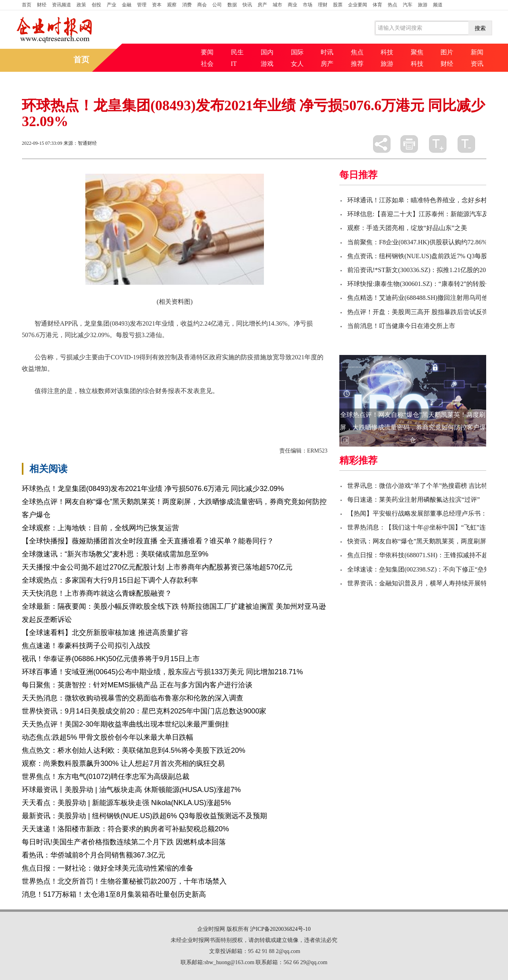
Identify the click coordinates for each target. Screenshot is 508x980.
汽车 (408, 5)
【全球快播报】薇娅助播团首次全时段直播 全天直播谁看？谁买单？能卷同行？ (148, 541)
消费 (187, 5)
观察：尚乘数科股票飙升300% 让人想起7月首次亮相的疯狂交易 (123, 763)
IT (234, 64)
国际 (297, 52)
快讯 (247, 5)
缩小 (466, 144)
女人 (297, 64)
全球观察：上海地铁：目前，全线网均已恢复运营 (100, 528)
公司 (217, 5)
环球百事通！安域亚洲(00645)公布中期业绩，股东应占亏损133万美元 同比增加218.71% (162, 672)
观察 (172, 5)
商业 (292, 5)
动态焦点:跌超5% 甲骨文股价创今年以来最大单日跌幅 (108, 737)
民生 (237, 52)
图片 (447, 52)
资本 (157, 5)
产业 (112, 5)
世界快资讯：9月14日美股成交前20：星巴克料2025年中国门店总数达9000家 (144, 711)
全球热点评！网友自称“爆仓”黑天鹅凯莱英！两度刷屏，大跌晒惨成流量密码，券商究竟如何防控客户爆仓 (413, 427)
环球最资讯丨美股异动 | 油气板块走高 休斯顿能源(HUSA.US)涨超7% (131, 790)
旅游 (423, 5)
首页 (27, 5)
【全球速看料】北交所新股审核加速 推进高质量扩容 (105, 633)
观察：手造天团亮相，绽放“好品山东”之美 (407, 228)
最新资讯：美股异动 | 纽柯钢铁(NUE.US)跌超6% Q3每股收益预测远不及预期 (144, 816)
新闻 (477, 52)
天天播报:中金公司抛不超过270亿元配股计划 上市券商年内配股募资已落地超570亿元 (157, 567)
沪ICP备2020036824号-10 (280, 929)
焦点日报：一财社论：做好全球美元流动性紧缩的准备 (108, 868)
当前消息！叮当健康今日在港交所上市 (401, 326)
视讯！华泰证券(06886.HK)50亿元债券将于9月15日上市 (111, 659)
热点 (393, 5)
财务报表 (89, 411)
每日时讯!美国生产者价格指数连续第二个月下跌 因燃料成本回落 (124, 842)
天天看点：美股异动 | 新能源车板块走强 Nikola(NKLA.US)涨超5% (126, 803)
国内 (267, 52)
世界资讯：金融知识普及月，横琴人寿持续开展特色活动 (427, 583)
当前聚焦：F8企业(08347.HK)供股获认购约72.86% (417, 242)
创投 (96, 5)
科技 (387, 52)
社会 (207, 64)
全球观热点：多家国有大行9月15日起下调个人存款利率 (110, 580)
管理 (142, 5)
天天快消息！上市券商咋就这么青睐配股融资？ (97, 593)
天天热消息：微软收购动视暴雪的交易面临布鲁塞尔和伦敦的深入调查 (133, 698)
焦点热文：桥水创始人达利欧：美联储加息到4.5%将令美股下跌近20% (134, 750)
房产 (262, 5)
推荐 (357, 64)
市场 (308, 5)
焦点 (357, 52)
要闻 (207, 52)
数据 (232, 5)
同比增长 (115, 411)
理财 (323, 5)
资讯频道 (62, 5)
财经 (42, 5)
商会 (202, 5)
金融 (127, 5)
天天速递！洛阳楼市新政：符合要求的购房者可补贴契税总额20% (125, 829)
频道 (438, 5)
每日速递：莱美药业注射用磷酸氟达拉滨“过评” (414, 500)
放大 (438, 144)
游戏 (267, 64)
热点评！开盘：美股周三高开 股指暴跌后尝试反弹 (418, 312)
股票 (338, 5)
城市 (277, 5)
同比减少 (62, 411)
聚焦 (417, 52)
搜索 (480, 28)
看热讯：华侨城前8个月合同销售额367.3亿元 (93, 855)
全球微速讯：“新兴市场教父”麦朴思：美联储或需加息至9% (115, 554)
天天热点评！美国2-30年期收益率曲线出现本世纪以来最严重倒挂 (125, 724)
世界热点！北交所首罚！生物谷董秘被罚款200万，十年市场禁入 (124, 881)
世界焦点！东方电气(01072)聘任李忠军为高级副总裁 (106, 777)
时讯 (327, 52)
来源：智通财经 (80, 143)
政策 (81, 5)
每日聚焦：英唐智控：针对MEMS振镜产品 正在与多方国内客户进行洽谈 (137, 685)
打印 (409, 144)
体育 (377, 5)
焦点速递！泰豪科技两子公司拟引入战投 (86, 646)
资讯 (477, 64)
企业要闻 (358, 5)
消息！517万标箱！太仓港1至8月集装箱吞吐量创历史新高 (114, 894)
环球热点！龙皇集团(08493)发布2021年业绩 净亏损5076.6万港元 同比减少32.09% (153, 489)
